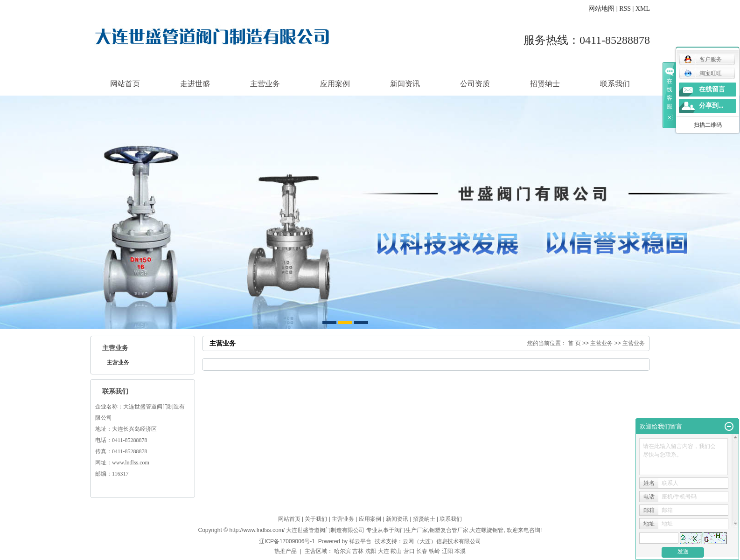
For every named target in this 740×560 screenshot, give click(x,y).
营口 (409, 551)
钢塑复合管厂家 (449, 530)
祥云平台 (360, 541)
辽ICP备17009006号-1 (287, 541)
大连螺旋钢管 (487, 530)
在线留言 (712, 89)
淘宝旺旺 (703, 73)
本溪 (460, 551)
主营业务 (265, 84)
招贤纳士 (545, 84)
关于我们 (316, 519)
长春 (422, 551)
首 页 (574, 343)
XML (643, 9)
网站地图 (601, 9)
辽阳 (447, 551)
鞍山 (396, 551)
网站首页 (125, 84)
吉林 (358, 551)
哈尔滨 (342, 551)
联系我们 (615, 84)
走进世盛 (195, 84)
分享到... (711, 106)
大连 (384, 551)
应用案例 (335, 84)
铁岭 (434, 551)
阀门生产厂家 (411, 530)
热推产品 (286, 551)
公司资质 (475, 84)
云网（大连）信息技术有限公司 (442, 541)
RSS (625, 9)
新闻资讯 (405, 84)
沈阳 (371, 551)
